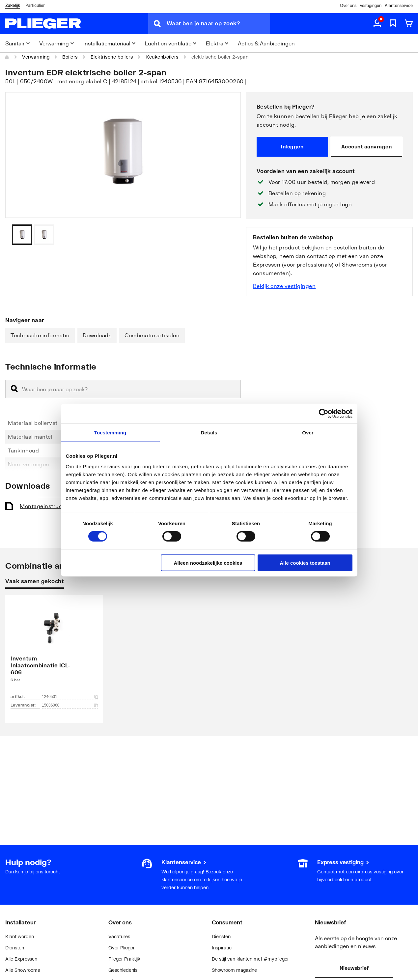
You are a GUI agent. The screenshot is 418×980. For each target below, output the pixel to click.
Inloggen (292, 146)
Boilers (70, 57)
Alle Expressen (21, 959)
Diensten (15, 948)
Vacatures (119, 936)
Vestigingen (371, 5)
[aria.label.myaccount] (377, 24)
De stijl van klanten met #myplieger (250, 959)
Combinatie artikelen (152, 335)
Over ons (348, 5)
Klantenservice (399, 5)
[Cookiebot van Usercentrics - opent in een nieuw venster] (324, 414)
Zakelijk (13, 5)
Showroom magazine (234, 970)
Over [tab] (308, 433)
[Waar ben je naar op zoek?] (218, 24)
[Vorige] (228, 235)
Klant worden (20, 936)
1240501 (70, 697)
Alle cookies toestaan (305, 563)
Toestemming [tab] (110, 433)
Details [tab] (209, 433)
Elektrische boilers (112, 57)
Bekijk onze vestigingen (284, 286)
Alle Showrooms (23, 970)
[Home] (7, 57)
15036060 (70, 705)
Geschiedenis (123, 970)
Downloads (97, 335)
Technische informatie (40, 335)
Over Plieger (122, 948)
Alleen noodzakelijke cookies (208, 563)
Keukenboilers (162, 57)
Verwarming (36, 57)
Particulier (35, 5)
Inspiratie (222, 948)
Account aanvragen (367, 146)
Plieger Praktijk (124, 959)
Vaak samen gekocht (35, 581)
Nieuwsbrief (354, 968)
